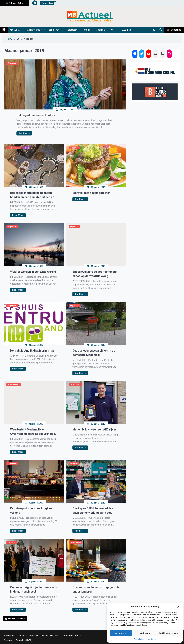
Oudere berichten (16, 619)
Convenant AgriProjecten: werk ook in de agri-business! (34, 589)
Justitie (101, 30)
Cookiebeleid (139, 639)
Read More (24, 133)
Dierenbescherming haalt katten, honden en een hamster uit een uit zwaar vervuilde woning (32, 195)
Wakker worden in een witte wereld (33, 272)
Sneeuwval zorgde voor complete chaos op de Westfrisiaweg (95, 274)
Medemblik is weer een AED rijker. (95, 429)
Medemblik (71, 30)
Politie (26, 148)
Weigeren (145, 633)
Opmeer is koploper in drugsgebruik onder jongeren (96, 589)
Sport (87, 30)
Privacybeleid (151, 639)
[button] (178, 607)
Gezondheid (75, 385)
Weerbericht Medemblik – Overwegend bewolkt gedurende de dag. (33, 432)
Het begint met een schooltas (36, 115)
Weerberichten (14, 385)
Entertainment (34, 30)
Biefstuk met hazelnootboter (91, 193)
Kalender (126, 30)
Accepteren (121, 633)
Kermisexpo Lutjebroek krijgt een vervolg (32, 511)
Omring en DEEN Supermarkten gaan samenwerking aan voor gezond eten (93, 511)
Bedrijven (54, 30)
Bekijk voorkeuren (169, 633)
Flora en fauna (14, 148)
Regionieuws (75, 542)
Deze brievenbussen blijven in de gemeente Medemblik (94, 353)
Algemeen (15, 30)
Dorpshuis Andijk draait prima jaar (33, 351)
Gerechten (74, 148)
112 (113, 30)
